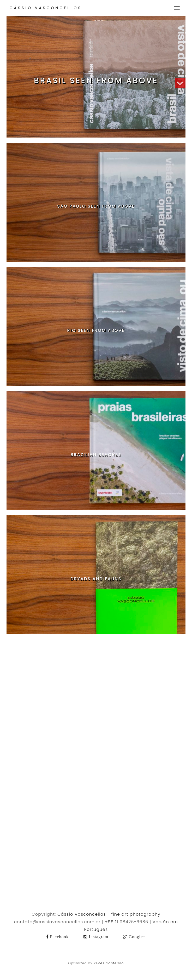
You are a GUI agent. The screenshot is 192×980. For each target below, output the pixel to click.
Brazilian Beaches (96, 455)
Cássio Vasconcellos (46, 8)
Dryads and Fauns (96, 579)
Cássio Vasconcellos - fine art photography (109, 914)
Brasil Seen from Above (96, 81)
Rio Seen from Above (96, 330)
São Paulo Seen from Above (96, 206)
